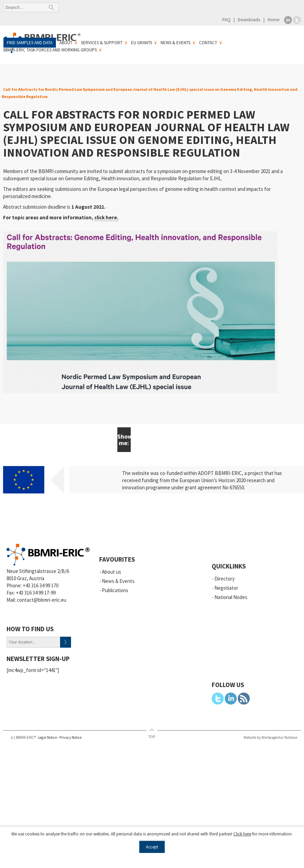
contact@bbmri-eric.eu (42, 600)
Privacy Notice (71, 737)
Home (274, 20)
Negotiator (226, 588)
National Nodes (231, 597)
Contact (208, 43)
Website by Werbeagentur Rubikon (271, 737)
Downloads (249, 20)
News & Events (176, 43)
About (66, 43)
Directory (225, 579)
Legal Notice (48, 737)
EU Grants (142, 43)
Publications (115, 590)
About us (112, 572)
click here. (106, 217)
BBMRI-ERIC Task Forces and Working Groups (50, 50)
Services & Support (102, 43)
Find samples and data (30, 43)
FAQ (226, 20)
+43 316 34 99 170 (40, 585)
